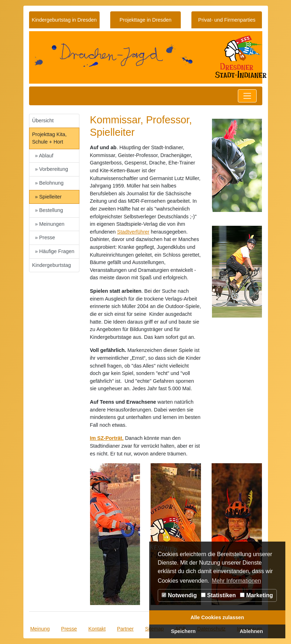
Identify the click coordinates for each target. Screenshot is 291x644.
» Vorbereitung (52, 169)
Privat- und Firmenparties (227, 20)
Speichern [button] (183, 631)
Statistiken (218, 595)
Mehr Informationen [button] (237, 581)
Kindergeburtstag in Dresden (64, 20)
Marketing (256, 595)
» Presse (45, 237)
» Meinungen (50, 224)
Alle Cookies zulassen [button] (217, 617)
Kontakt (97, 629)
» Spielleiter (48, 197)
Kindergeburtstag (52, 265)
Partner (125, 629)
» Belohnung (49, 183)
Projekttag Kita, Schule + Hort (50, 138)
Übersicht (43, 121)
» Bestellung (49, 210)
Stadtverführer (133, 232)
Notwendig (179, 595)
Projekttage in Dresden (145, 20)
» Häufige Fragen (55, 251)
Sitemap (154, 629)
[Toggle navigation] (247, 96)
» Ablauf (44, 156)
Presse (69, 629)
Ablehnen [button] (251, 631)
